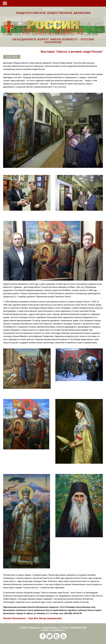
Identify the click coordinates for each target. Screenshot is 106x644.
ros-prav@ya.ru (57, 630)
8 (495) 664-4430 (78, 628)
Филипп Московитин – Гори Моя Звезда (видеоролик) (32, 618)
